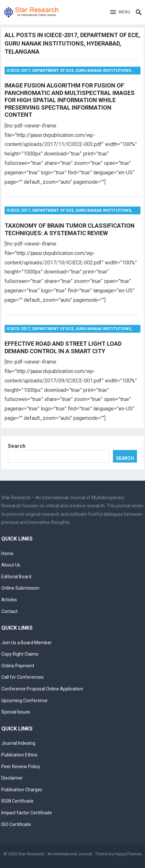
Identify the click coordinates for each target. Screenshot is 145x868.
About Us (11, 565)
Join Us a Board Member (27, 643)
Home (7, 554)
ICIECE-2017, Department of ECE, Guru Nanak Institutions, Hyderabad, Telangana (69, 71)
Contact (9, 611)
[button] (120, 12)
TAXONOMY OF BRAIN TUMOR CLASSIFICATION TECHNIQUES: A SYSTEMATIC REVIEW (70, 229)
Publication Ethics (19, 755)
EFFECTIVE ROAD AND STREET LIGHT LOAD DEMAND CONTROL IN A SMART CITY (63, 347)
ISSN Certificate (17, 801)
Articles (9, 600)
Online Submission (20, 588)
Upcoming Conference (24, 701)
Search (17, 446)
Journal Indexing (18, 743)
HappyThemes (128, 854)
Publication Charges (22, 790)
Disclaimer (12, 778)
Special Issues (16, 712)
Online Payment (18, 666)
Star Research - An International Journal (55, 854)
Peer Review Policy (21, 767)
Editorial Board (16, 577)
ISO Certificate (16, 824)
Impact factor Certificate (27, 813)
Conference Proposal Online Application (42, 689)
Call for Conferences (22, 677)
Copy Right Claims (20, 654)
